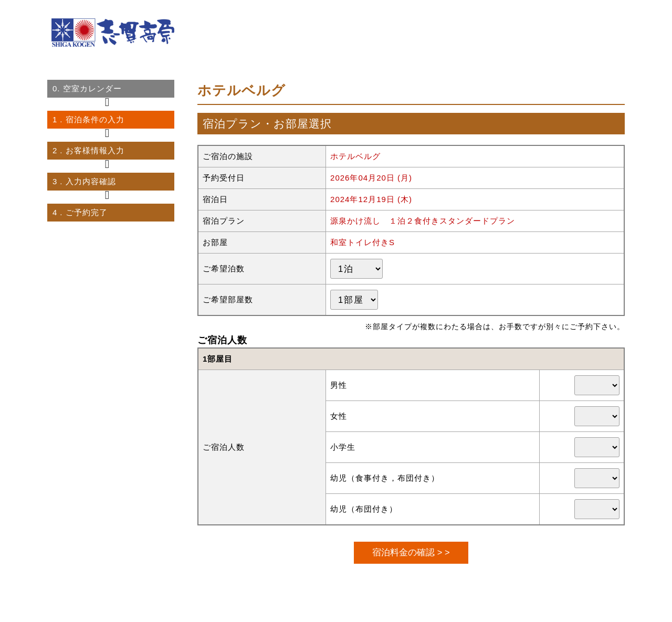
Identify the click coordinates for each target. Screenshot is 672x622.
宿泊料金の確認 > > (411, 552)
